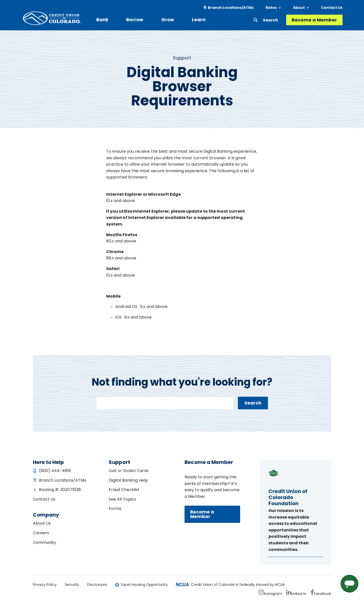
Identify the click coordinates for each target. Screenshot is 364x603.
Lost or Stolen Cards (129, 471)
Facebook (323, 594)
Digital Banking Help (128, 480)
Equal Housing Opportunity (144, 585)
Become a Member (314, 20)
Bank (102, 20)
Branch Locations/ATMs (231, 8)
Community (44, 542)
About (299, 8)
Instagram (273, 594)
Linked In (299, 594)
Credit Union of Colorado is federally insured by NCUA (238, 585)
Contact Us (332, 8)
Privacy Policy (45, 585)
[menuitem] (229, 8)
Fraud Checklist (124, 490)
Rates (271, 8)
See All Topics (122, 499)
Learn (182, 20)
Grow (156, 20)
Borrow (129, 20)
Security (72, 585)
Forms (115, 509)
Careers (41, 533)
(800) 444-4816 (55, 471)
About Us (42, 523)
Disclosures (97, 585)
